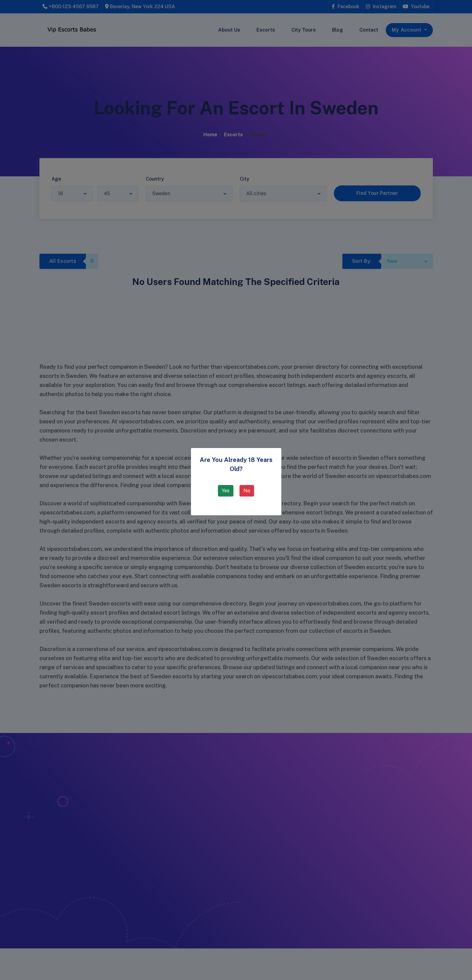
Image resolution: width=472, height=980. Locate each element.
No (247, 491)
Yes (226, 491)
